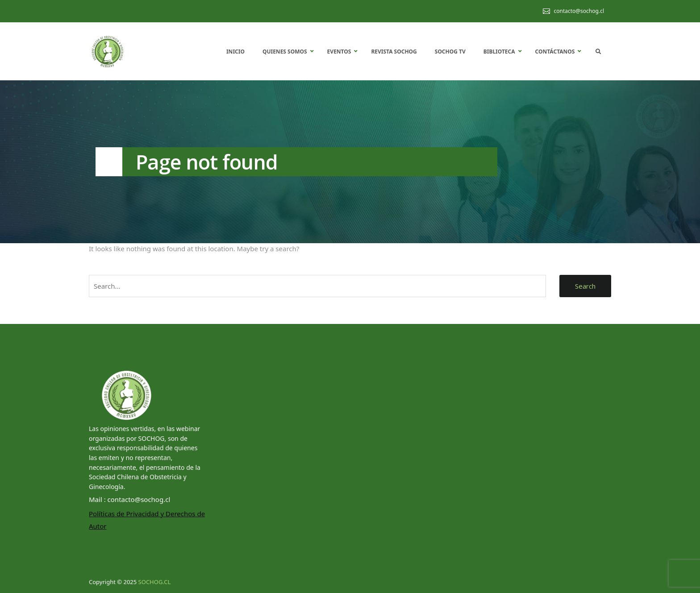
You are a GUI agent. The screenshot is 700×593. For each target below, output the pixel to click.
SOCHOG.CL (155, 582)
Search (585, 286)
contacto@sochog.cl (579, 11)
